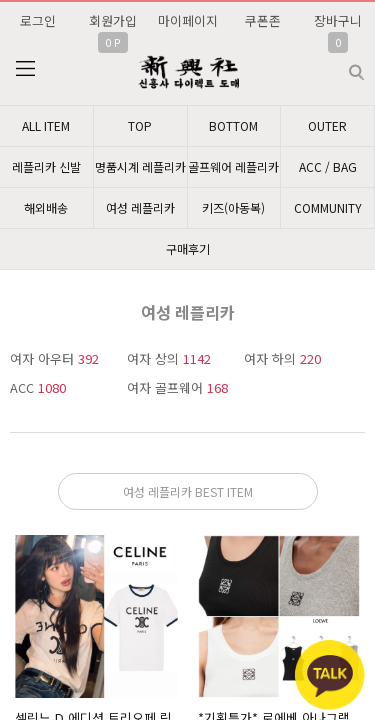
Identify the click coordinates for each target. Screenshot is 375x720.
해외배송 (46, 207)
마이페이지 (188, 20)
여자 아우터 (54, 358)
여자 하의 (282, 358)
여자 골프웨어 (177, 387)
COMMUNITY (328, 207)
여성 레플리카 (140, 207)
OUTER (327, 125)
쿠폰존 (263, 20)
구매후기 (188, 248)
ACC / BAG (328, 166)
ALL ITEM (46, 125)
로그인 (38, 20)
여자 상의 (169, 358)
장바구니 (338, 20)
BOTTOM (233, 125)
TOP (140, 125)
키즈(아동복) (233, 207)
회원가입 (113, 20)
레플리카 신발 (46, 166)
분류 (25, 69)
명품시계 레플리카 (140, 166)
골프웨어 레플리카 (233, 166)
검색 (340, 64)
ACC (38, 387)
